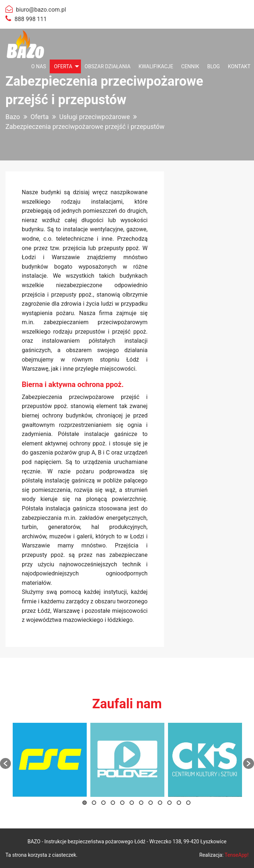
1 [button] (85, 803)
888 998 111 (31, 19)
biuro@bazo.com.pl (41, 10)
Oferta (63, 66)
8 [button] (151, 803)
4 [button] (113, 803)
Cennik (190, 66)
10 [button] (169, 803)
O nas (39, 66)
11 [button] (179, 803)
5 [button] (122, 803)
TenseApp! (237, 855)
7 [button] (141, 803)
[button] (5, 763)
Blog (214, 66)
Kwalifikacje (156, 66)
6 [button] (132, 803)
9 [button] (160, 803)
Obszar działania (108, 66)
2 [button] (94, 803)
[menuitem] (39, 66)
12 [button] (188, 803)
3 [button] (103, 803)
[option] (50, 760)
